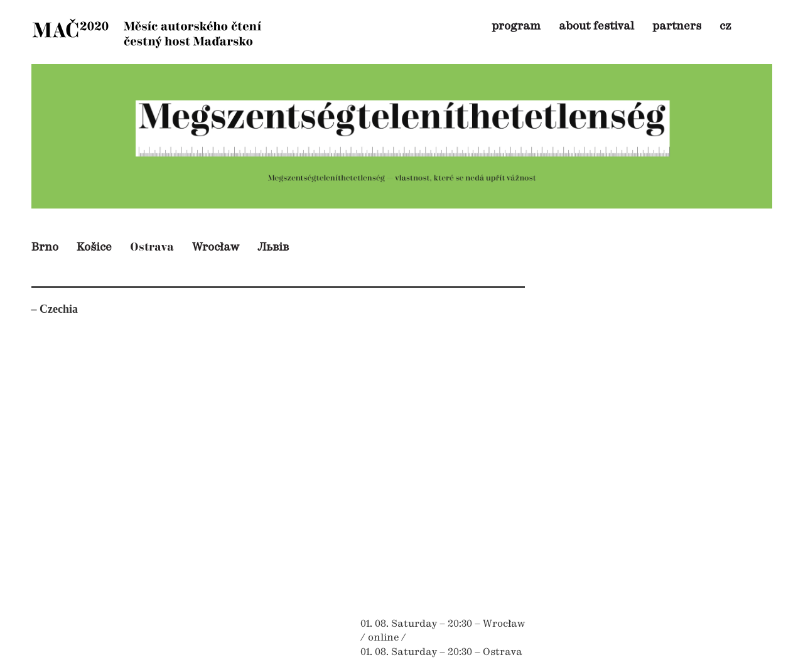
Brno (45, 247)
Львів (273, 247)
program (516, 26)
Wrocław (216, 247)
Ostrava (152, 247)
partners (677, 26)
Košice (94, 247)
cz (725, 26)
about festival (596, 26)
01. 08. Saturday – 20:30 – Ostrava (441, 653)
